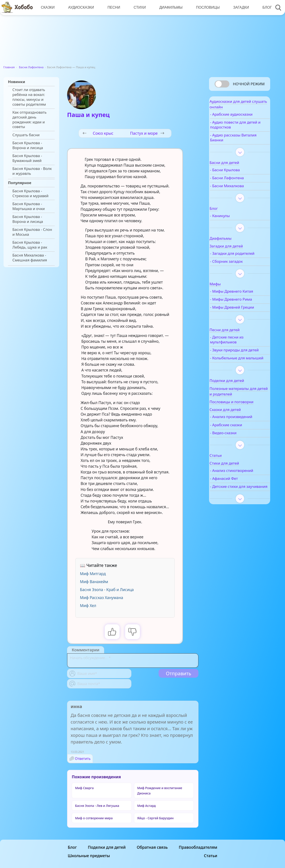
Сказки (47, 7)
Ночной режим (249, 84)
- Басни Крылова (237, 173)
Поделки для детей (107, 847)
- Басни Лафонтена (239, 181)
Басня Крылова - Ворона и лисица (28, 145)
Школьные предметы (89, 856)
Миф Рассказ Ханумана (102, 597)
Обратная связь (152, 847)
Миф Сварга (84, 788)
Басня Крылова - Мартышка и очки (29, 206)
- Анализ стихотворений (235, 501)
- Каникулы (232, 219)
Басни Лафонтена (31, 67)
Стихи (138, 7)
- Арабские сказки (238, 453)
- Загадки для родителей (234, 259)
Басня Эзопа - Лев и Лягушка (97, 806)
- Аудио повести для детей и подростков (240, 128)
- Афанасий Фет (236, 511)
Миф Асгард (146, 806)
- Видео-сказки (235, 461)
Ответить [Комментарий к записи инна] (83, 759)
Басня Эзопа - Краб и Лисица (107, 590)
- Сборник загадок (238, 270)
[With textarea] (133, 661)
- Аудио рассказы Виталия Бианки (237, 141)
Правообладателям (198, 847)
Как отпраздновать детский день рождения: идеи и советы (29, 120)
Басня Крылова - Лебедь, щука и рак (30, 245)
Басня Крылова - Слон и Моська (32, 232)
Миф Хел (88, 605)
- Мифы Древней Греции (237, 323)
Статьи (211, 856)
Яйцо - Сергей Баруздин (156, 818)
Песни (112, 7)
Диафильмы (169, 7)
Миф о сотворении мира (94, 818)
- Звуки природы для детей (240, 371)
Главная (9, 67)
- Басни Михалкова (239, 189)
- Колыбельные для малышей (239, 383)
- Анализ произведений (243, 445)
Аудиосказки (80, 7)
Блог (263, 7)
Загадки (238, 7)
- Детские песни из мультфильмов (238, 358)
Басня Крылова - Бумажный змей (27, 158)
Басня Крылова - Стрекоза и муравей (30, 193)
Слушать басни (26, 135)
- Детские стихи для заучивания (239, 522)
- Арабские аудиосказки (243, 118)
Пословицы (205, 7)
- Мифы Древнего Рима (243, 313)
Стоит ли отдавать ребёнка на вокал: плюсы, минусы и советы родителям (29, 97)
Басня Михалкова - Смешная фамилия (30, 258)
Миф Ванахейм (94, 582)
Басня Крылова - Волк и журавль (32, 171)
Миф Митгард (93, 574)
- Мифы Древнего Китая (237, 302)
